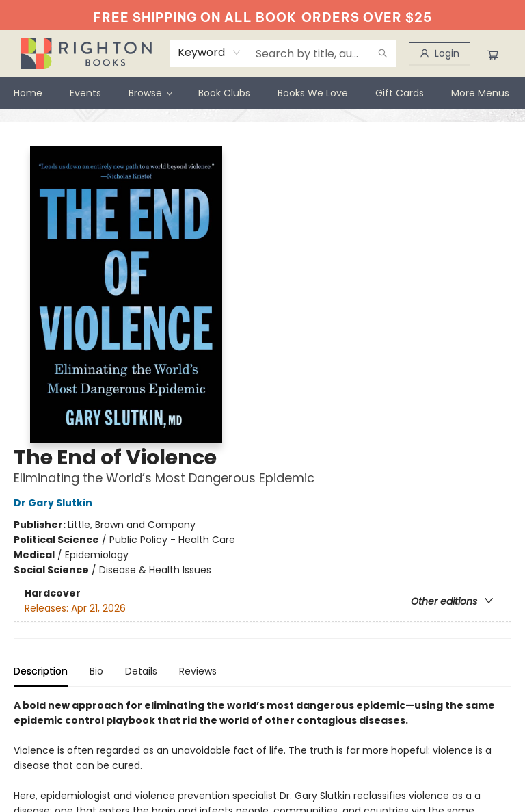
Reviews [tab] (198, 671)
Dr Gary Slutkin (55, 503)
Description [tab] (41, 671)
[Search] (383, 53)
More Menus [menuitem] (480, 93)
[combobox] (210, 53)
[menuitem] (28, 93)
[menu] (262, 93)
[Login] (440, 53)
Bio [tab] (96, 671)
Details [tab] (141, 671)
